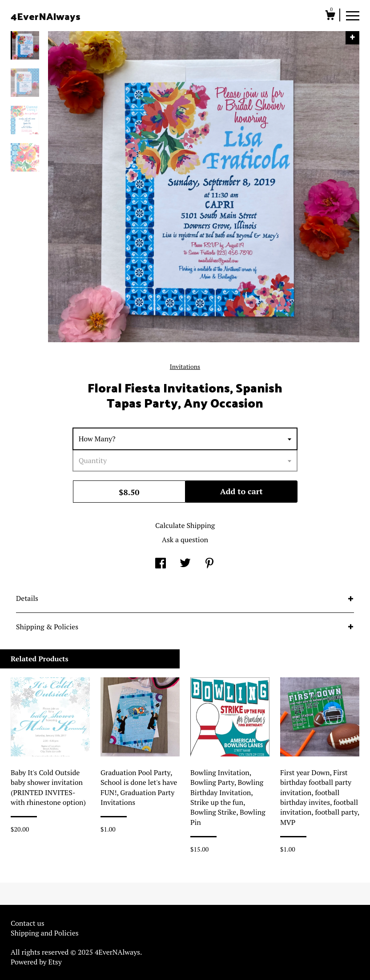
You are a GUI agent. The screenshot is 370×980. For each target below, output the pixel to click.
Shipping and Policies (45, 933)
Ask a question (185, 540)
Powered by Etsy (36, 962)
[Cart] (330, 16)
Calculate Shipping (185, 525)
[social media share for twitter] (185, 564)
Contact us (28, 923)
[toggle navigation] (353, 15)
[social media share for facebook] (161, 564)
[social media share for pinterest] (209, 564)
